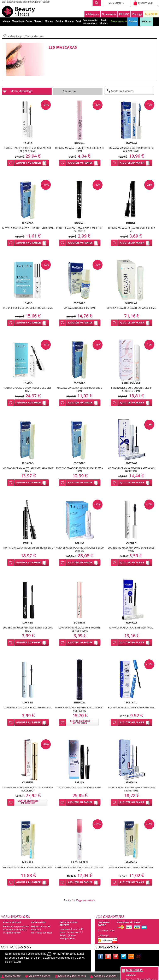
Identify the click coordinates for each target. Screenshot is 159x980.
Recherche (97, 3)
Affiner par (69, 91)
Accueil (5, 36)
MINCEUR (151, 14)
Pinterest (117, 957)
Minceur (146, 22)
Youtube (109, 957)
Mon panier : (135, 970)
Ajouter (28, 163)
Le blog (132, 957)
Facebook (101, 957)
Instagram (139, 957)
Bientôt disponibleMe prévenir (80, 722)
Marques (92, 14)
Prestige (137, 14)
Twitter (124, 957)
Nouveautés (109, 14)
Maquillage (16, 36)
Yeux (28, 36)
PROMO (124, 14)
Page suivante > (86, 900)
